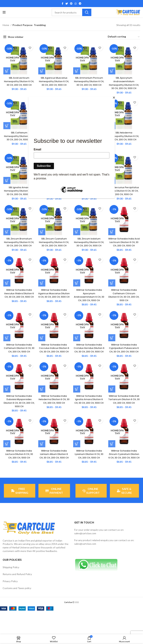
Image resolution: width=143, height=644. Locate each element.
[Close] (114, 98)
